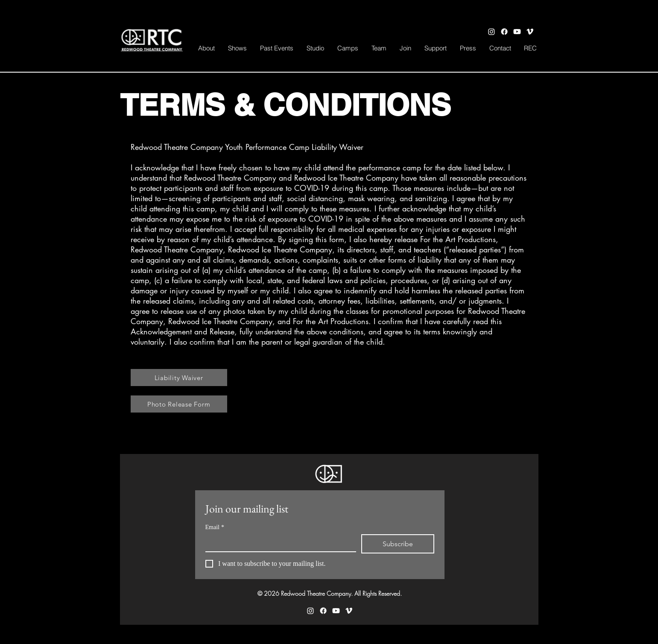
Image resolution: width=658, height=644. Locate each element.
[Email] (278, 543)
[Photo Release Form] (179, 404)
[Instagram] (491, 32)
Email (215, 527)
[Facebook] (504, 32)
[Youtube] (517, 32)
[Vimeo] (530, 32)
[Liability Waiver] (179, 378)
